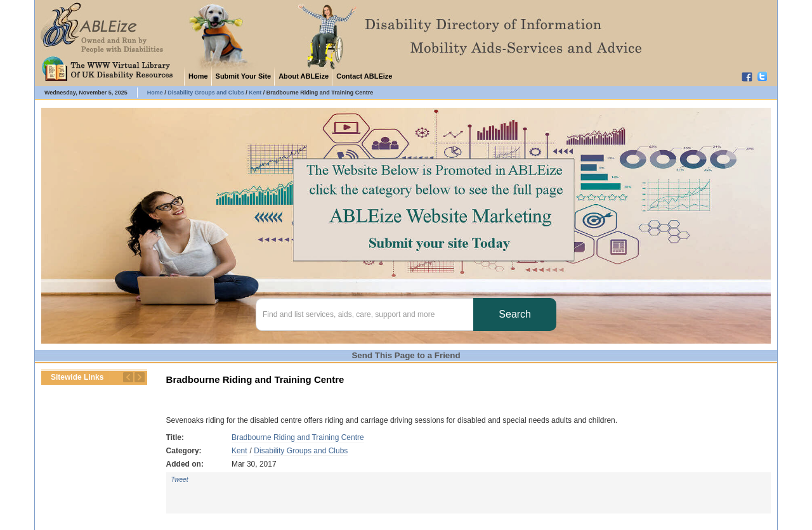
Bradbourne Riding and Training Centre (298, 437)
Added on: (185, 464)
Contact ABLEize (364, 76)
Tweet (180, 480)
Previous (128, 377)
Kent (239, 451)
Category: (184, 451)
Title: (175, 437)
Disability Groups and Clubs (301, 451)
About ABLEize (304, 76)
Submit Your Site (244, 76)
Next (140, 377)
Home (198, 76)
